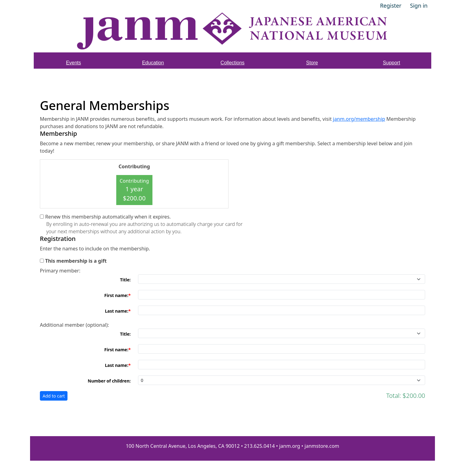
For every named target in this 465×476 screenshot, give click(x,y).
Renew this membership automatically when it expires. (108, 217)
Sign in (419, 6)
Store (312, 63)
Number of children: (109, 381)
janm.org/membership (359, 119)
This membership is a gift (76, 261)
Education (153, 63)
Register (391, 6)
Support (391, 63)
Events (73, 63)
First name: (116, 295)
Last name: (117, 311)
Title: (125, 280)
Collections (233, 63)
